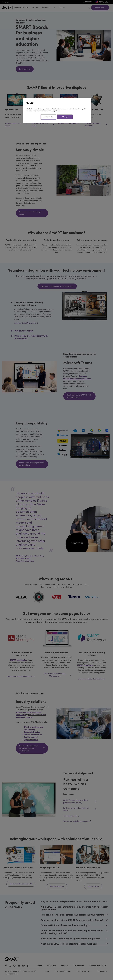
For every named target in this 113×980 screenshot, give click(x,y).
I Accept (65, 117)
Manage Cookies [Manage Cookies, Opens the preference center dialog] (48, 117)
